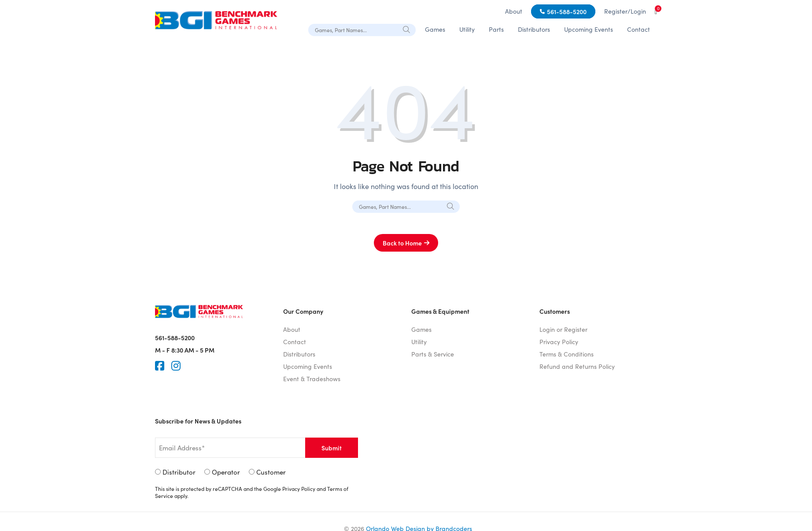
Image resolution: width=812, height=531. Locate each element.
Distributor (179, 472)
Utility (467, 29)
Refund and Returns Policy (577, 366)
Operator (226, 472)
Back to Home (402, 243)
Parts (496, 29)
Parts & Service (433, 354)
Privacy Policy (559, 342)
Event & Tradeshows (312, 379)
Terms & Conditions (567, 354)
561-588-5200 (567, 11)
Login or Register (563, 329)
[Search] (407, 30)
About (514, 11)
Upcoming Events (589, 29)
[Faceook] (160, 366)
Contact (639, 29)
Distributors (534, 29)
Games (435, 29)
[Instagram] (176, 366)
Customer (271, 472)
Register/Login (625, 11)
